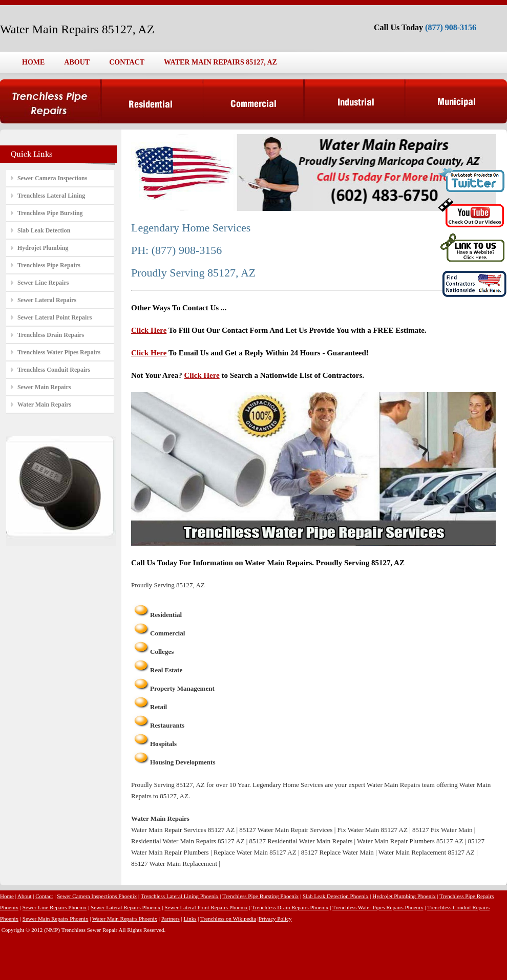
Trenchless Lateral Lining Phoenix (180, 896)
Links (190, 919)
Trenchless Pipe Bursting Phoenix (260, 896)
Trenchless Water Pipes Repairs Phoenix (378, 907)
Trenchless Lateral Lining (51, 196)
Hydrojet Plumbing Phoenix (404, 896)
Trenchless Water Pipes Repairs (59, 352)
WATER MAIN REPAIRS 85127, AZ (220, 62)
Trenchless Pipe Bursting (50, 213)
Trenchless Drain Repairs (51, 335)
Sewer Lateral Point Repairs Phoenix (206, 907)
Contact (44, 896)
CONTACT (127, 62)
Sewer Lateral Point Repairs (55, 317)
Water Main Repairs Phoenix (125, 919)
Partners (171, 919)
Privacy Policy (275, 919)
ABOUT (77, 62)
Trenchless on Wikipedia (228, 919)
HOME (33, 62)
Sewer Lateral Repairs (47, 300)
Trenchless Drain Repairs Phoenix (290, 907)
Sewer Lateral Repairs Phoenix (126, 907)
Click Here (149, 330)
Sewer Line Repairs (43, 283)
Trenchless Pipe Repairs (49, 265)
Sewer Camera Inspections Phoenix (97, 896)
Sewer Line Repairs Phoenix (55, 907)
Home (7, 896)
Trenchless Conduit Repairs (54, 370)
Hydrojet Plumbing (43, 248)
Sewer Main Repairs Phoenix (56, 919)
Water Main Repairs (44, 404)
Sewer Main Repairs (44, 387)
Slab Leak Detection (44, 230)
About (25, 896)
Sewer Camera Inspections (52, 178)
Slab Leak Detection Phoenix (336, 896)
